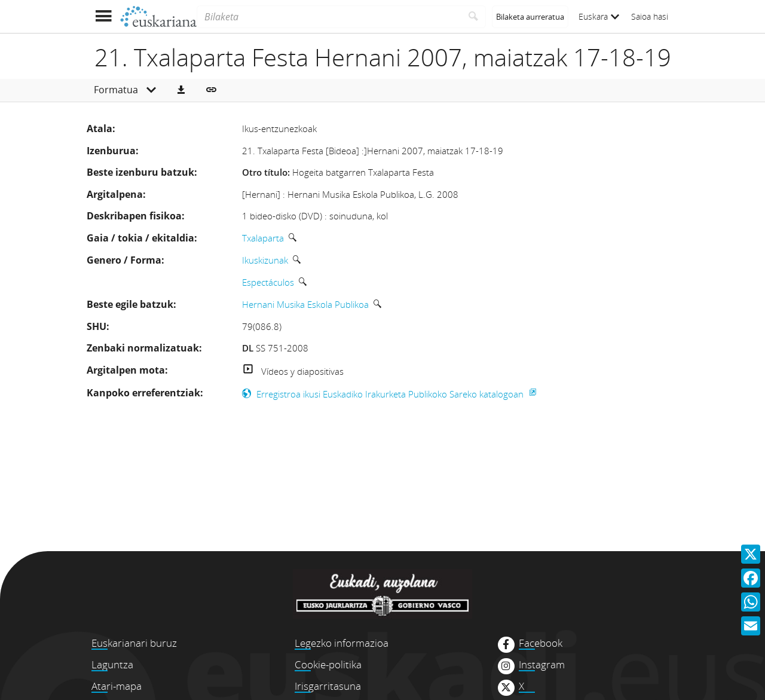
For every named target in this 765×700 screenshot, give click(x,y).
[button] (181, 90)
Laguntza (112, 664)
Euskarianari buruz (134, 643)
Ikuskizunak (265, 260)
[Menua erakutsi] (103, 16)
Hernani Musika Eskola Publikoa (305, 304)
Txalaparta (263, 238)
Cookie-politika (328, 664)
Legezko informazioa (342, 643)
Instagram (542, 665)
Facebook (541, 643)
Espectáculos (268, 282)
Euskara (599, 16)
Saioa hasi (650, 16)
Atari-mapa (117, 686)
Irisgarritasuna (328, 686)
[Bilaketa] (329, 17)
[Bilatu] (474, 17)
